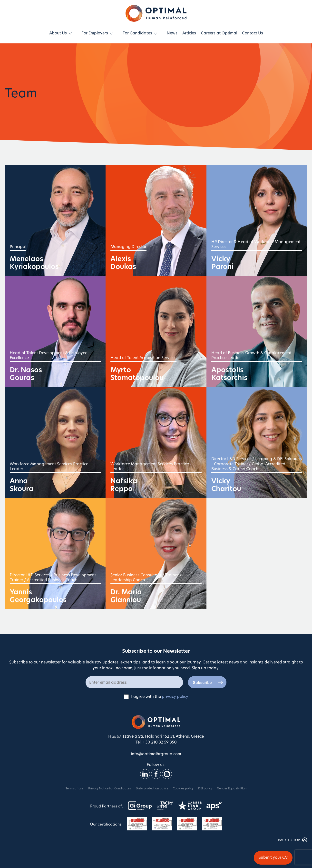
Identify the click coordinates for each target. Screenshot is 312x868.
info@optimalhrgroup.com (156, 754)
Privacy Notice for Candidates (110, 789)
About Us (58, 33)
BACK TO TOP (293, 840)
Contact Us (253, 33)
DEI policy (205, 789)
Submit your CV (273, 858)
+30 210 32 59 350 (160, 743)
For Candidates (137, 33)
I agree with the (156, 697)
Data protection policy (152, 789)
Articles (189, 33)
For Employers (95, 33)
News (172, 33)
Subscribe (202, 683)
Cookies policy (183, 789)
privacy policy (175, 697)
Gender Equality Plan (232, 789)
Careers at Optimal (219, 33)
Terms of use (74, 789)
